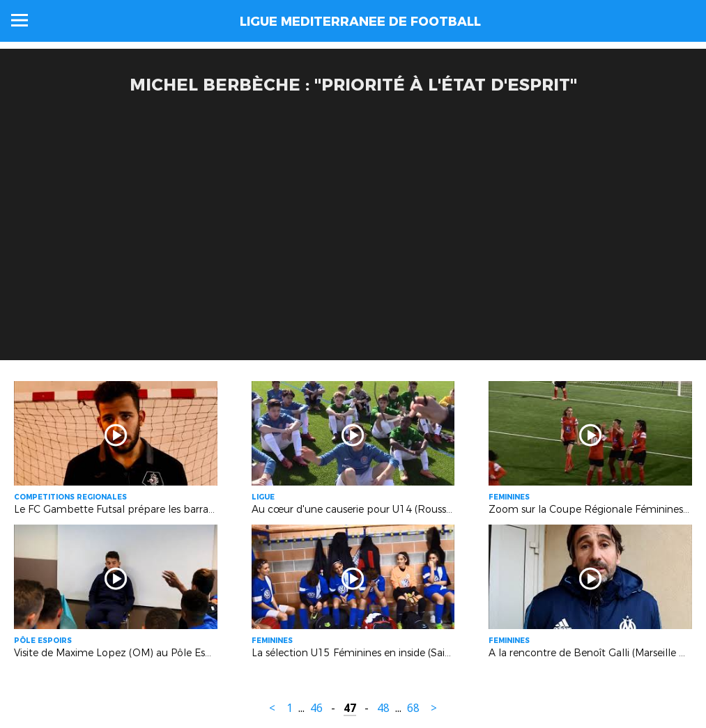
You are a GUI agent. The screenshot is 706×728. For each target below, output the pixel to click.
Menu (20, 20)
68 (413, 708)
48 (383, 708)
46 (316, 708)
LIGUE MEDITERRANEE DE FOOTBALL (360, 22)
